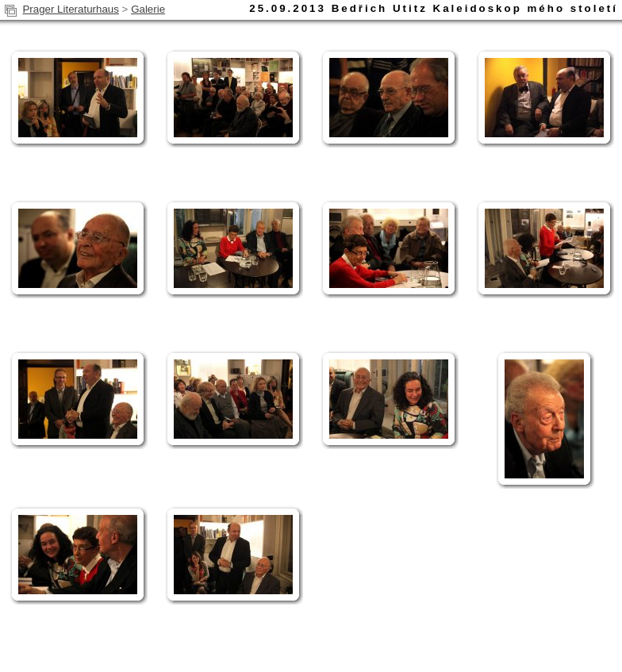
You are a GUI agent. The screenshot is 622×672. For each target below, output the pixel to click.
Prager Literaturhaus (71, 9)
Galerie (148, 9)
